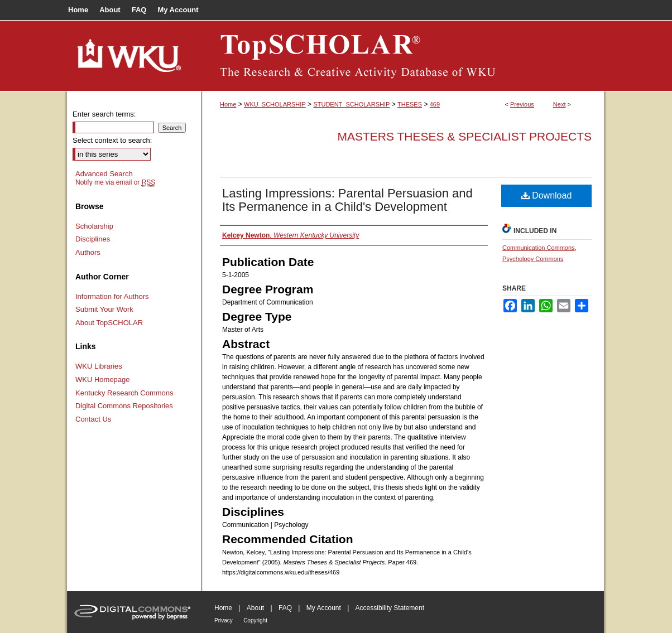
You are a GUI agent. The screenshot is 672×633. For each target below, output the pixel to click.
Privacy (224, 620)
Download (547, 195)
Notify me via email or (115, 182)
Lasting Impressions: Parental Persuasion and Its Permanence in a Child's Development (347, 200)
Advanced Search (104, 174)
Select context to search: (112, 140)
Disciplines (93, 239)
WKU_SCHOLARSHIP (275, 104)
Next (560, 104)
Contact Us (93, 419)
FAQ (285, 608)
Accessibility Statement (390, 608)
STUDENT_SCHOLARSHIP (351, 104)
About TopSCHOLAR (109, 323)
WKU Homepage (103, 380)
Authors (88, 252)
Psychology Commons (533, 259)
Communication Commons (539, 248)
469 (435, 104)
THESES (410, 104)
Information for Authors (112, 296)
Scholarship (94, 226)
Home (228, 104)
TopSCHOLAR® (403, 56)
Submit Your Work (104, 309)
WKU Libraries (99, 366)
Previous (522, 104)
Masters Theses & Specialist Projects (464, 136)
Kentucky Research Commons (124, 393)
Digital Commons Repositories (124, 406)
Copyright (255, 620)
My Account (324, 608)
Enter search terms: (104, 114)
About (255, 608)
